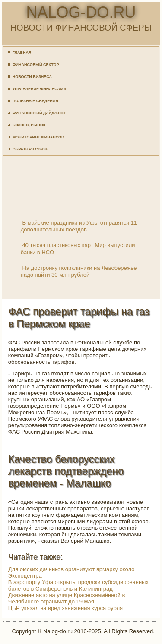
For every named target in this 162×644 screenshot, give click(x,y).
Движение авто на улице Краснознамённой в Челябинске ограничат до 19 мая (67, 598)
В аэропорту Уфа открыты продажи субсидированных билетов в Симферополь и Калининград (78, 585)
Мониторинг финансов (38, 137)
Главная (22, 53)
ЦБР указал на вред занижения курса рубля (65, 608)
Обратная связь (31, 149)
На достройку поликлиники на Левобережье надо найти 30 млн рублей (79, 271)
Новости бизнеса (32, 77)
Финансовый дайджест (39, 113)
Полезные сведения (35, 101)
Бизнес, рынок (29, 125)
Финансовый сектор (36, 65)
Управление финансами (39, 89)
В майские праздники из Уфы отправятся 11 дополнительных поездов (79, 226)
